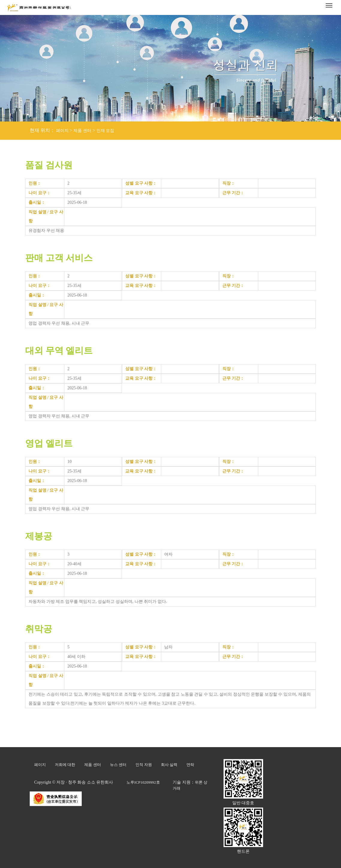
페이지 (62, 131)
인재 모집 (105, 131)
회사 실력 (169, 765)
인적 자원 (144, 765)
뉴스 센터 (118, 765)
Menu (330, 3)
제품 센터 (82, 131)
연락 (190, 765)
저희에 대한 (65, 765)
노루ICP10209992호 (143, 782)
